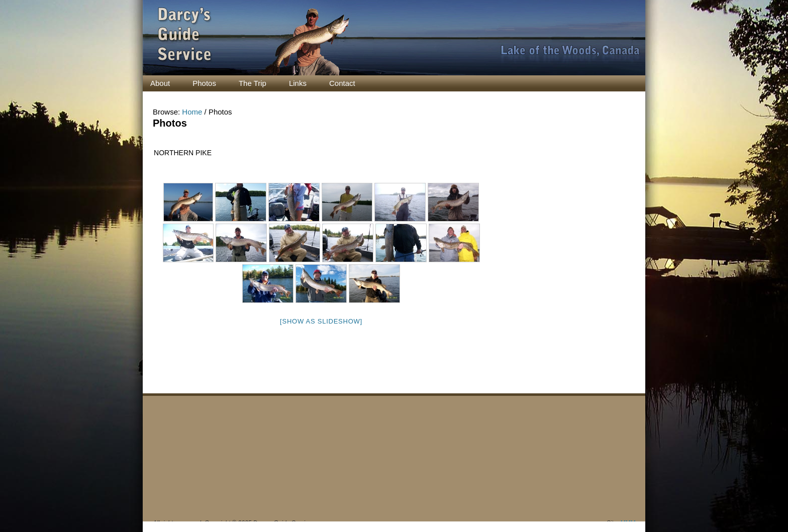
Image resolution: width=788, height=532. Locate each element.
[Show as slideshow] (321, 321)
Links (298, 83)
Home (192, 112)
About (160, 83)
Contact (342, 83)
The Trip (253, 83)
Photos (204, 83)
